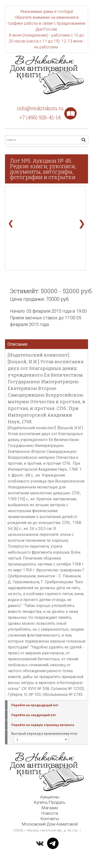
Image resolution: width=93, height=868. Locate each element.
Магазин (50, 808)
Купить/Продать (50, 802)
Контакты (50, 819)
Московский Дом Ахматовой (50, 824)
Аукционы (50, 797)
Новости (50, 813)
